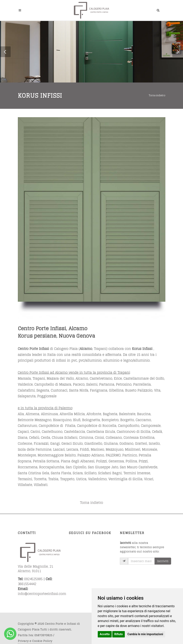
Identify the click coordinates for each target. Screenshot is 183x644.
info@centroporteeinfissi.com (42, 594)
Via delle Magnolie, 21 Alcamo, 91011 (36, 569)
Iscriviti (163, 561)
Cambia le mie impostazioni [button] (145, 634)
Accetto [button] (105, 634)
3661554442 (27, 584)
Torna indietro (157, 95)
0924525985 (33, 579)
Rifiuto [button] (119, 634)
